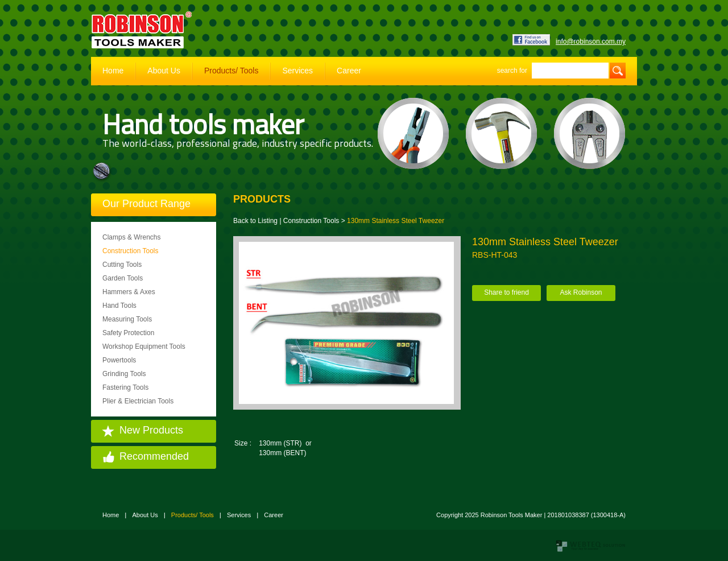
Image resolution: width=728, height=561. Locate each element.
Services (297, 71)
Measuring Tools (127, 319)
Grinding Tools (124, 374)
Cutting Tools (122, 265)
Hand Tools (119, 306)
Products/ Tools (231, 71)
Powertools (119, 360)
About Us (164, 71)
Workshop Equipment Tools (144, 346)
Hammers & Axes (129, 292)
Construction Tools (131, 251)
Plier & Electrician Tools (138, 401)
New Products (151, 430)
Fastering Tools (125, 387)
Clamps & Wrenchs (131, 237)
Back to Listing (255, 221)
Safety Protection (128, 333)
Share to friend (506, 292)
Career (349, 71)
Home (113, 71)
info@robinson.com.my (591, 42)
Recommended (154, 456)
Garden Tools (123, 278)
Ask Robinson (581, 292)
